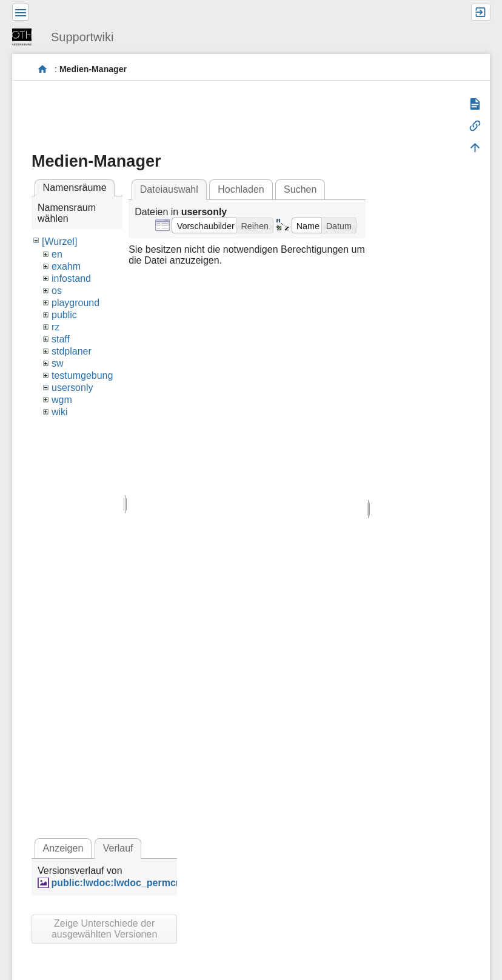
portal (43, 69)
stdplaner (72, 351)
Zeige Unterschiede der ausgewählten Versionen (104, 929)
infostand (71, 278)
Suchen (300, 189)
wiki (60, 412)
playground (75, 303)
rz (55, 327)
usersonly (72, 388)
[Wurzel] (59, 242)
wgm (62, 400)
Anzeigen (63, 848)
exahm (66, 266)
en (57, 254)
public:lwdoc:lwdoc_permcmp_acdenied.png (154, 883)
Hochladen (241, 189)
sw (58, 363)
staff (61, 339)
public (64, 315)
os (57, 291)
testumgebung (82, 375)
